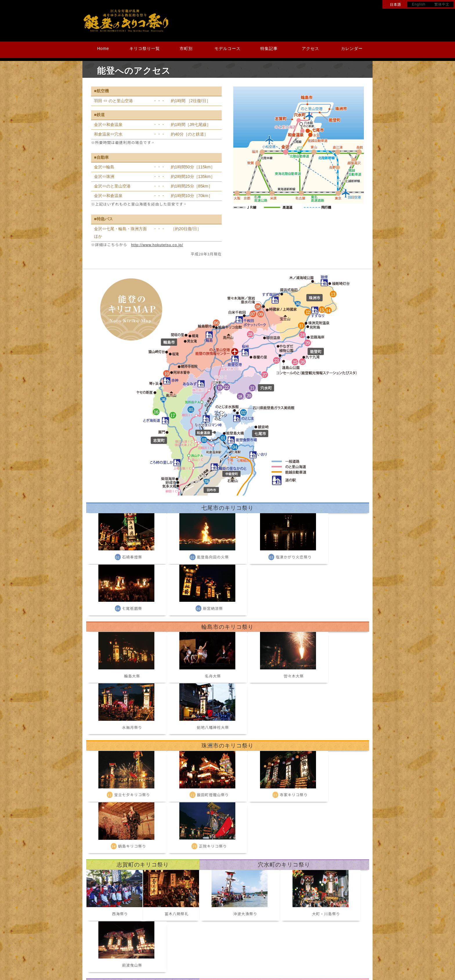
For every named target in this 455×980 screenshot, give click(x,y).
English (419, 4)
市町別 (186, 48)
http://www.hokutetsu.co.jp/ (157, 245)
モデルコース (228, 48)
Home (103, 48)
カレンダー (352, 48)
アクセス (310, 48)
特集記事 (269, 48)
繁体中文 (442, 4)
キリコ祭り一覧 (145, 48)
